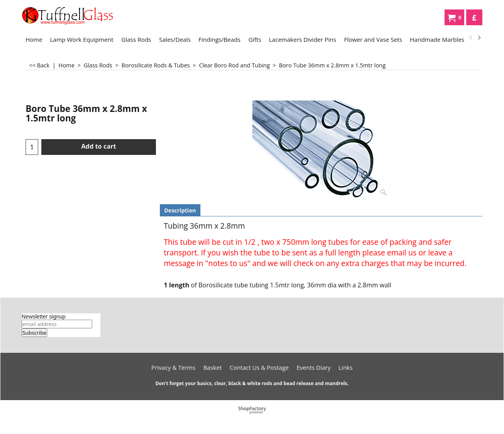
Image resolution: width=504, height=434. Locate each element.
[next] (479, 38)
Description (180, 210)
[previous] (471, 38)
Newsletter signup (44, 317)
